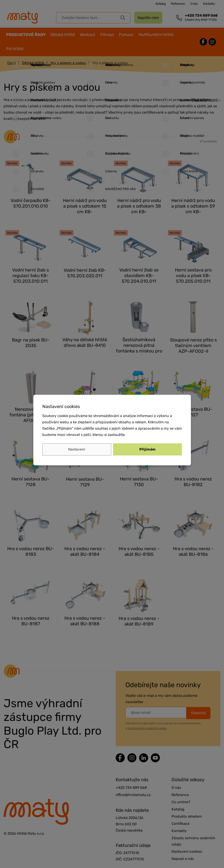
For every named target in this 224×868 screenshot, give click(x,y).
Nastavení (77, 449)
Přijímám (147, 449)
